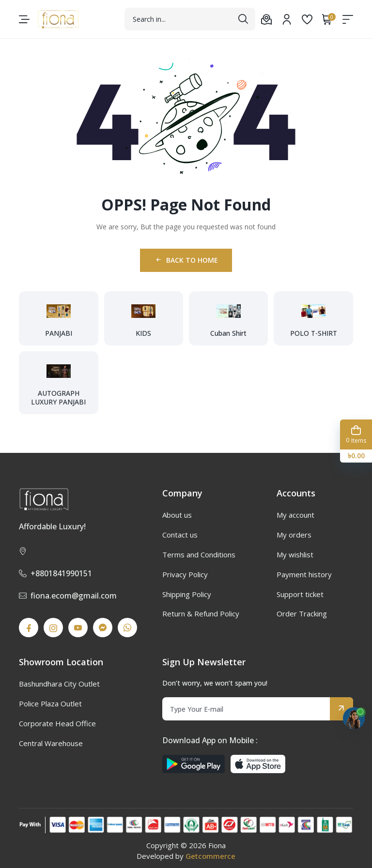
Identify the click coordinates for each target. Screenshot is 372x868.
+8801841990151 (55, 573)
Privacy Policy (185, 574)
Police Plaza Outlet (50, 703)
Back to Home (186, 260)
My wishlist (295, 554)
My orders (294, 535)
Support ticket (300, 594)
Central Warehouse (51, 743)
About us (177, 515)
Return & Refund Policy (201, 614)
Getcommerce (210, 856)
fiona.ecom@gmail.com (68, 596)
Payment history (304, 574)
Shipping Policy (187, 594)
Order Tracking (302, 614)
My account (295, 515)
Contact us (180, 535)
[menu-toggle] (24, 19)
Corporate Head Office (57, 723)
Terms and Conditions (199, 554)
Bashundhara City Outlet (59, 684)
